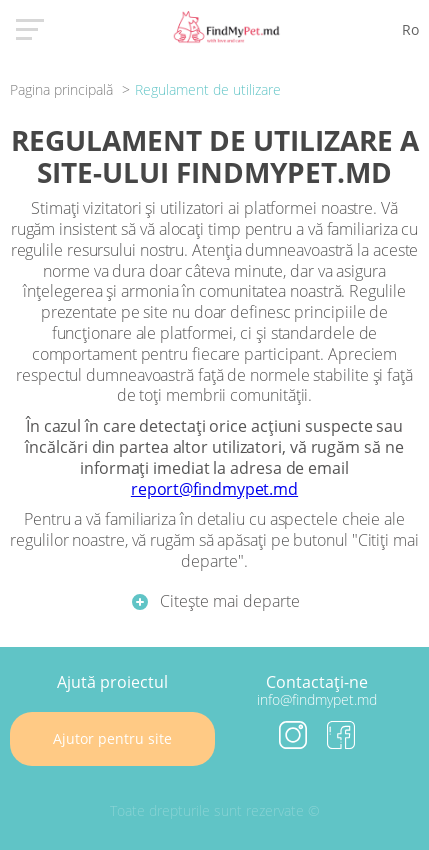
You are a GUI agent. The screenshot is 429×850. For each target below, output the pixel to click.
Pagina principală (63, 89)
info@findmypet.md (317, 699)
